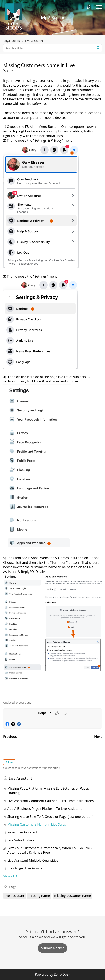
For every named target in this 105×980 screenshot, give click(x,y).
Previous (10, 737)
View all (11, 876)
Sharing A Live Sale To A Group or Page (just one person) (50, 817)
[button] (88, 7)
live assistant (15, 896)
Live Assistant (34, 41)
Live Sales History (21, 840)
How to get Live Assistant (27, 868)
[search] (52, 48)
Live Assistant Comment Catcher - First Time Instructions (51, 801)
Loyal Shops (12, 41)
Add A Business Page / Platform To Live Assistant (45, 809)
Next (98, 737)
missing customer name (72, 896)
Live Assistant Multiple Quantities (33, 860)
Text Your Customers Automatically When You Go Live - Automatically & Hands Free (50, 850)
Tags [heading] (13, 887)
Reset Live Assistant (22, 832)
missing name (39, 896)
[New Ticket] (53, 948)
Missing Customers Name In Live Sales (37, 824)
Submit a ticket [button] (53, 948)
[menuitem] (88, 7)
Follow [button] (9, 762)
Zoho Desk (62, 974)
